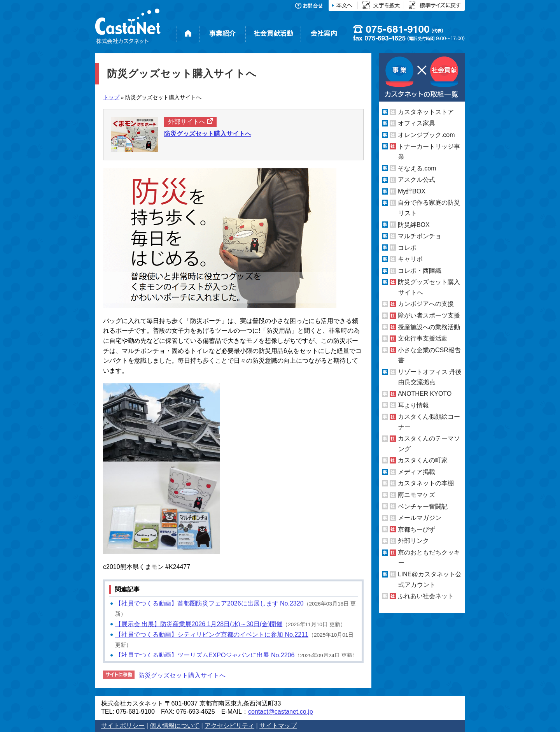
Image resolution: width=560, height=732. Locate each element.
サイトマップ (278, 726)
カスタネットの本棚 (426, 483)
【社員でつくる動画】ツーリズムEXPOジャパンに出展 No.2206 (205, 655)
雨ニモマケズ (416, 495)
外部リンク (413, 541)
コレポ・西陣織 (420, 271)
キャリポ (410, 259)
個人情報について (175, 726)
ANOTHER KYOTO (425, 394)
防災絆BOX (414, 224)
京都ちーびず (416, 529)
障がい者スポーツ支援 (429, 315)
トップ (111, 97)
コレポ (407, 248)
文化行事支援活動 (423, 338)
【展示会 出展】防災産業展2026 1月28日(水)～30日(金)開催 (199, 624)
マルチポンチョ (420, 236)
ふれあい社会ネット (426, 596)
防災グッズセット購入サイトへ (182, 675)
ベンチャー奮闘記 (423, 506)
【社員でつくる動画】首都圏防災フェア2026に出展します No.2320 (209, 603)
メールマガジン (420, 518)
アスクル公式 (416, 180)
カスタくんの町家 (423, 460)
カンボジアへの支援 (426, 304)
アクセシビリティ (229, 726)
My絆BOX (412, 191)
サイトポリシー (123, 726)
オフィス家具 (416, 123)
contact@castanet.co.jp (281, 712)
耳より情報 (413, 405)
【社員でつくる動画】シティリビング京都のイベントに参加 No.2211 (212, 635)
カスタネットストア (426, 112)
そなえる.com (417, 168)
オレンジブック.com (426, 135)
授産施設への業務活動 (429, 327)
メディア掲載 (416, 472)
